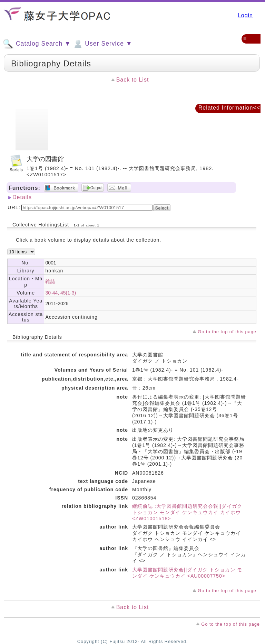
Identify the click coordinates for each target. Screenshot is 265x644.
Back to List (133, 80)
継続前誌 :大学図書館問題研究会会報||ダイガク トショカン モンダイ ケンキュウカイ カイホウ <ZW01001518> (187, 512)
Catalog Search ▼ (37, 44)
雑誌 (50, 281)
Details (22, 197)
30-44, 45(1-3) (61, 293)
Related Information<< (229, 108)
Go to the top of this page (227, 332)
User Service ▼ (102, 44)
